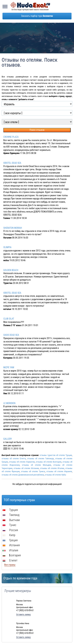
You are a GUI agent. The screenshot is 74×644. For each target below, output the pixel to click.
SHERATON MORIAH (13, 228)
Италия (10, 550)
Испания (11, 545)
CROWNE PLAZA (11, 137)
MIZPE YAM (9, 367)
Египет (10, 560)
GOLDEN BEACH (11, 270)
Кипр (9, 535)
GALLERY (8, 439)
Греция (10, 540)
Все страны (10, 565)
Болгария (12, 555)
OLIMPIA (7, 247)
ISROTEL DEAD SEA (12, 163)
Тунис (9, 525)
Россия (10, 530)
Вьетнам (11, 520)
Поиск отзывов (37, 130)
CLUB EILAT (9, 319)
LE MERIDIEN (9, 403)
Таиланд (11, 515)
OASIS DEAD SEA (11, 335)
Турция (10, 510)
